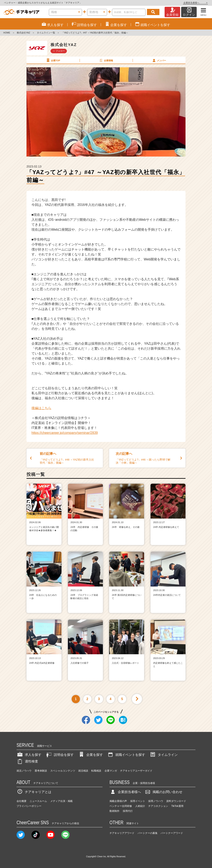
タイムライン (164, 755)
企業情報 (106, 60)
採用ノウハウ (156, 801)
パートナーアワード (172, 833)
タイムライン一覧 (46, 33)
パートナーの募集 (148, 833)
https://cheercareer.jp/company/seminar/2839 (65, 433)
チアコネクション (158, 806)
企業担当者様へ (195, 3)
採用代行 (128, 811)
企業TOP (53, 60)
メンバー (159, 60)
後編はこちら (41, 408)
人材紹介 (140, 806)
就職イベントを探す (126, 755)
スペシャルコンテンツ (63, 771)
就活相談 (83, 771)
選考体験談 (41, 771)
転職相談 (96, 771)
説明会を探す (60, 755)
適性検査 (27, 761)
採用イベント (138, 801)
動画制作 (114, 811)
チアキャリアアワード (122, 833)
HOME (7, 33)
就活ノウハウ (24, 771)
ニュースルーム (38, 801)
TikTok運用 (177, 806)
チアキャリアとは (34, 792)
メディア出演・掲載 (61, 801)
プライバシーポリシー (29, 806)
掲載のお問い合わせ (163, 792)
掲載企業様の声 (118, 801)
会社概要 (22, 801)
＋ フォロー (59, 51)
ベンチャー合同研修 (121, 806)
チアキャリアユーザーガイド (136, 771)
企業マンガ (111, 771)
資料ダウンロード (176, 801)
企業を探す (90, 755)
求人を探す (29, 755)
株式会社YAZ (23, 33)
